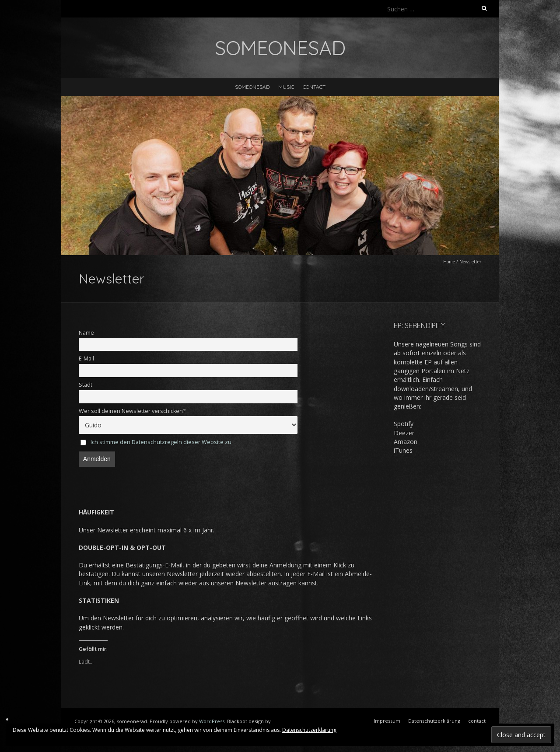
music (286, 87)
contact (314, 87)
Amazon (406, 442)
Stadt (86, 385)
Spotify (404, 424)
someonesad (252, 87)
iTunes (403, 450)
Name (86, 333)
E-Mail (86, 359)
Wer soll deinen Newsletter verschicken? (132, 411)
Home (449, 262)
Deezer (404, 433)
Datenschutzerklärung (309, 730)
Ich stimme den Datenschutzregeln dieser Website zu (161, 442)
